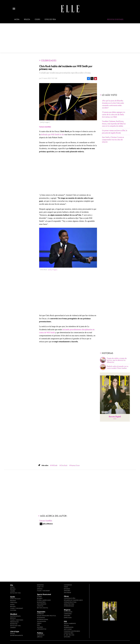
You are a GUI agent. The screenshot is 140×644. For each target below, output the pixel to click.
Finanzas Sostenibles (72, 631)
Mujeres (40, 627)
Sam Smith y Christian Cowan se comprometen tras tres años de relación (113, 140)
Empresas (40, 614)
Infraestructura (70, 602)
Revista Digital (115, 417)
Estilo (13, 634)
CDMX (66, 587)
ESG (38, 625)
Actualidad (68, 612)
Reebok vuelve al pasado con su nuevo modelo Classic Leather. (118, 367)
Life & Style (15, 632)
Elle (12, 585)
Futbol (40, 596)
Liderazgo (68, 614)
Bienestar (14, 624)
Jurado (13, 628)
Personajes (14, 622)
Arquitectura (69, 604)
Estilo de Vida (15, 626)
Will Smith (54, 465)
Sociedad (68, 593)
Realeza (13, 601)
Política (40, 633)
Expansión (41, 612)
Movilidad (68, 629)
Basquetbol (41, 602)
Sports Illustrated (44, 594)
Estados (67, 589)
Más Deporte (42, 604)
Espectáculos (15, 599)
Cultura (13, 610)
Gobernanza (69, 627)
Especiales (68, 618)
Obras (39, 623)
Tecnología (42, 621)
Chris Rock (64, 465)
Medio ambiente (70, 623)
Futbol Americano (44, 600)
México (40, 637)
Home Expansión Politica (47, 616)
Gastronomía (15, 616)
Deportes (40, 585)
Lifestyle (40, 606)
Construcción (70, 598)
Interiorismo (69, 606)
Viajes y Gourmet (17, 608)
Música (40, 589)
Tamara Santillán (46, 521)
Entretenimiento (17, 635)
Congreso (68, 585)
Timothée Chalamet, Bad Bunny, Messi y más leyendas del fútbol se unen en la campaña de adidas (114, 124)
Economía (41, 618)
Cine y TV (40, 587)
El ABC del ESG (69, 635)
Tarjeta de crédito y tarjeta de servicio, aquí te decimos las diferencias (117, 360)
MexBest (14, 614)
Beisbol (40, 598)
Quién (13, 597)
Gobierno (41, 635)
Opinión (67, 591)
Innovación (69, 633)
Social (66, 625)
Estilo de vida (50, 19)
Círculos (14, 603)
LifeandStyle (42, 629)
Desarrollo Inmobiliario (73, 600)
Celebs (37, 19)
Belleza (27, 19)
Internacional (43, 619)
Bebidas (13, 618)
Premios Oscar (75, 465)
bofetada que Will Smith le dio (53, 134)
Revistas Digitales (115, 19)
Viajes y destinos (17, 620)
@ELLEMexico (48, 524)
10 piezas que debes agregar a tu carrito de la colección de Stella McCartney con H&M (113, 114)
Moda (17, 19)
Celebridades (49, 61)
